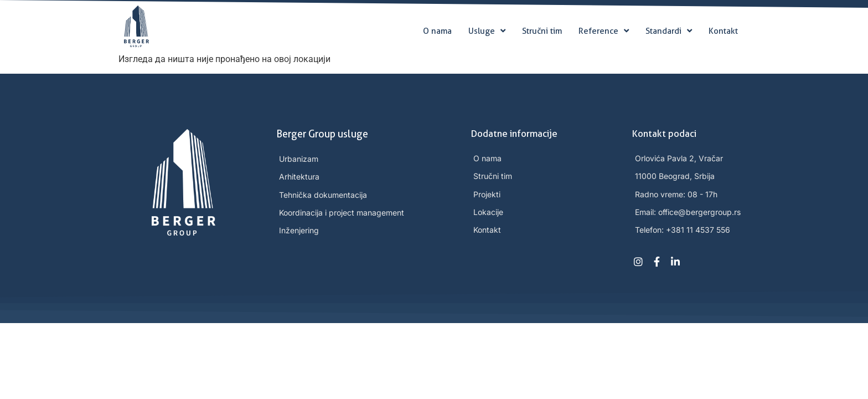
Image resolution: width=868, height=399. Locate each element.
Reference (604, 31)
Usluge (487, 31)
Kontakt (723, 31)
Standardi (669, 31)
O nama (437, 31)
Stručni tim (542, 31)
